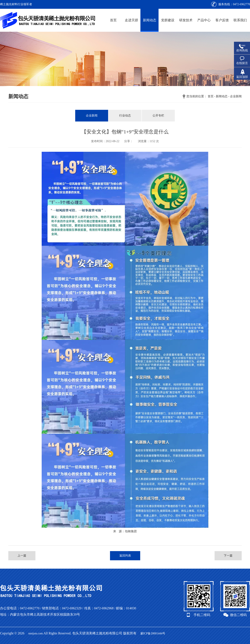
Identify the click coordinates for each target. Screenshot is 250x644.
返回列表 (125, 556)
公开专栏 (158, 116)
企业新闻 (236, 96)
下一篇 (228, 556)
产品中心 (204, 20)
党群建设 (168, 20)
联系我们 (240, 20)
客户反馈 (222, 20)
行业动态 (125, 116)
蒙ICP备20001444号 (153, 633)
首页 (113, 20)
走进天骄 (131, 20)
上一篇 (22, 556)
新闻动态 (150, 20)
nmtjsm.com (36, 633)
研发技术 (186, 20)
